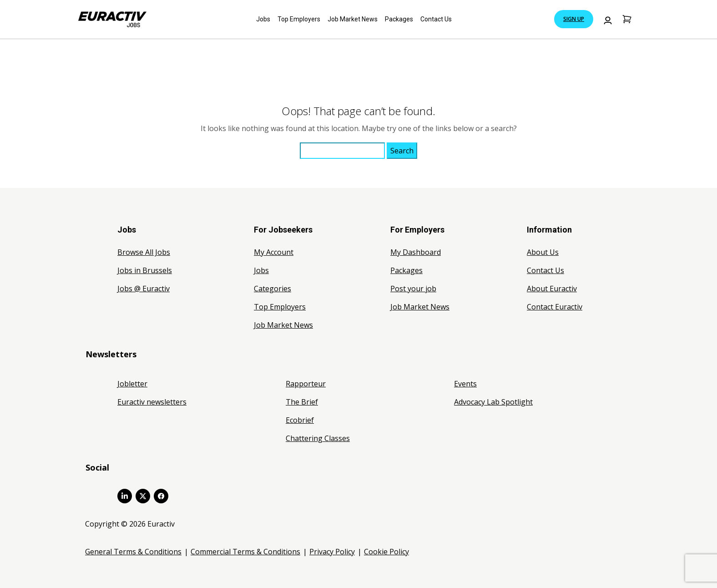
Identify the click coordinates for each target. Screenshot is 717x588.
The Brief (302, 402)
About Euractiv (552, 289)
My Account (274, 252)
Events (465, 384)
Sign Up (574, 19)
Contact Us (436, 19)
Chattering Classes (318, 438)
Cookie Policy (386, 552)
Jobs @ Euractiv (144, 289)
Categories (273, 289)
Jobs (263, 19)
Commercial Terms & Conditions (245, 552)
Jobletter (132, 384)
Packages (399, 19)
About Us (543, 252)
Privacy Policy (332, 552)
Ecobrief (300, 420)
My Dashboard (416, 252)
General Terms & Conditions (133, 552)
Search (402, 151)
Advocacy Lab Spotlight (493, 402)
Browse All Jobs (144, 252)
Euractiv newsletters (152, 402)
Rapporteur (306, 384)
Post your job (413, 289)
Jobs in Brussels (145, 270)
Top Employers (299, 19)
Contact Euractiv (555, 307)
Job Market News (353, 19)
